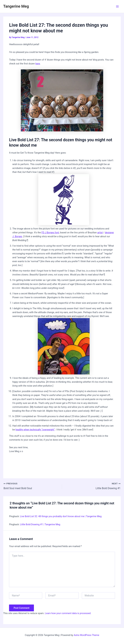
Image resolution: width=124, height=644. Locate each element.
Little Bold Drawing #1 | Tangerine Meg (40, 524)
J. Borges (17, 236)
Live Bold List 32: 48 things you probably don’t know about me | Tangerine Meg (61, 516)
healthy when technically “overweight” (35, 430)
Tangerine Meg (16, 6)
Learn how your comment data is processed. (68, 613)
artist (100, 233)
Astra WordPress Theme (86, 635)
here (38, 64)
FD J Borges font (50, 233)
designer (109, 233)
